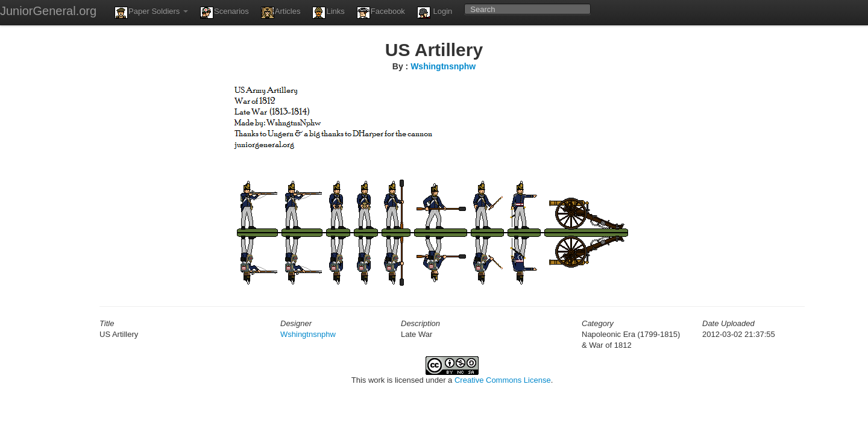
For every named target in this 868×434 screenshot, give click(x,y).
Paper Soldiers (151, 13)
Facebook (381, 13)
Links (328, 13)
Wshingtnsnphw (443, 66)
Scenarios (225, 13)
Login (435, 13)
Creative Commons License (503, 380)
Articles (281, 13)
